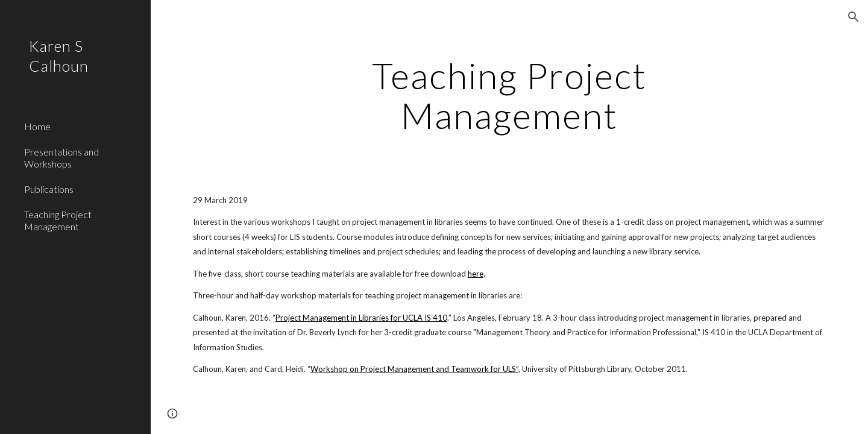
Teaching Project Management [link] (58, 220)
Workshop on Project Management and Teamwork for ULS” (414, 369)
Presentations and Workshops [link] (61, 157)
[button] (854, 17)
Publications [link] (49, 189)
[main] (509, 95)
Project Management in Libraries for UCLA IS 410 (361, 318)
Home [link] (37, 126)
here (476, 274)
